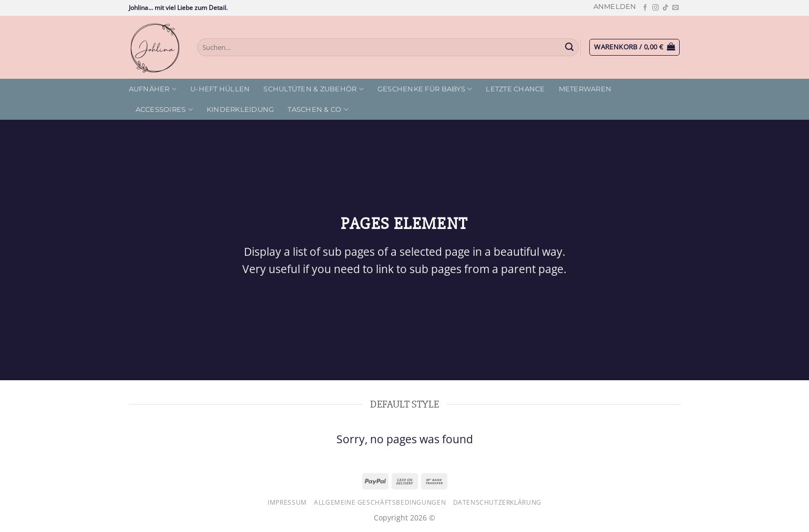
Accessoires (164, 109)
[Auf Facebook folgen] (645, 8)
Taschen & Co (318, 109)
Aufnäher (153, 89)
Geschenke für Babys (425, 89)
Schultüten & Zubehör (314, 89)
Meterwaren (585, 89)
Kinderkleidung (240, 109)
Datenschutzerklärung (497, 502)
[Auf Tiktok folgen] (665, 8)
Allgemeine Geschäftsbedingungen (380, 502)
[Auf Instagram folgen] (656, 8)
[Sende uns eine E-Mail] (675, 8)
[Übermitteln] (569, 47)
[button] (615, 7)
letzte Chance (515, 89)
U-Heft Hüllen (220, 89)
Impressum (287, 502)
